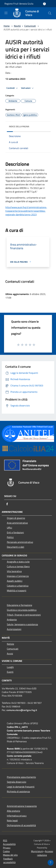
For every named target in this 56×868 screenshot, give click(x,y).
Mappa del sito (10, 855)
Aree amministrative (17, 523)
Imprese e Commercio (18, 576)
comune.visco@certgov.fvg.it (22, 710)
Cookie (6, 851)
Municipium (37, 851)
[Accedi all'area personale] (44, 4)
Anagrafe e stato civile (18, 562)
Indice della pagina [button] (19, 126)
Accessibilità (9, 844)
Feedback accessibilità (9, 860)
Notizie (10, 644)
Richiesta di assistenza (18, 791)
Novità (17, 26)
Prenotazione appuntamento (21, 777)
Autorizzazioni (14, 629)
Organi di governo (16, 518)
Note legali (12, 820)
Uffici (9, 528)
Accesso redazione (45, 853)
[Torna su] (51, 863)
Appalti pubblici (15, 581)
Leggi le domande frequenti (21, 787)
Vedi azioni (28, 88)
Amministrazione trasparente (22, 806)
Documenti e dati (16, 547)
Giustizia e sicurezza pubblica (22, 610)
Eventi (10, 672)
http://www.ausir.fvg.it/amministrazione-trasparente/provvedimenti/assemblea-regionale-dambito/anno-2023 (26, 211)
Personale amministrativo (20, 542)
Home (7, 26)
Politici (10, 537)
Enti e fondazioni (15, 532)
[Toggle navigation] (6, 13)
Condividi (13, 88)
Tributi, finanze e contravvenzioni (24, 615)
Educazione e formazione (19, 605)
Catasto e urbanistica (18, 586)
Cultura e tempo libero (18, 566)
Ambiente (12, 620)
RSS (5, 840)
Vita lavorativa (14, 571)
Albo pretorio (13, 811)
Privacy (7, 848)
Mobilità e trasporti (17, 590)
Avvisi (10, 654)
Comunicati (30, 26)
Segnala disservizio (17, 782)
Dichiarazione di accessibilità (21, 825)
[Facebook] (7, 504)
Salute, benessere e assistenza (22, 624)
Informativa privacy (17, 816)
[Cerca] (50, 13)
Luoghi (10, 667)
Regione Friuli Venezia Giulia (19, 4)
